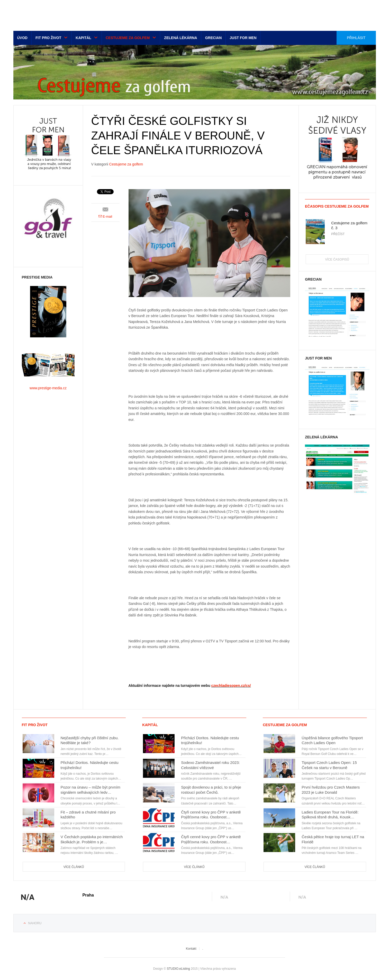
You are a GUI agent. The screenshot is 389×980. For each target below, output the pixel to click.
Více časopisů (337, 260)
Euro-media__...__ (45, 14)
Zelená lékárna (180, 38)
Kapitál (83, 38)
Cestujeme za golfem (128, 38)
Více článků (74, 867)
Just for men (243, 38)
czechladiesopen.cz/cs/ (231, 686)
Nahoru (35, 923)
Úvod (22, 38)
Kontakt (191, 949)
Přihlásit (356, 38)
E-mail (105, 216)
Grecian (214, 38)
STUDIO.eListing (178, 969)
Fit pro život (48, 38)
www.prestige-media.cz (48, 388)
